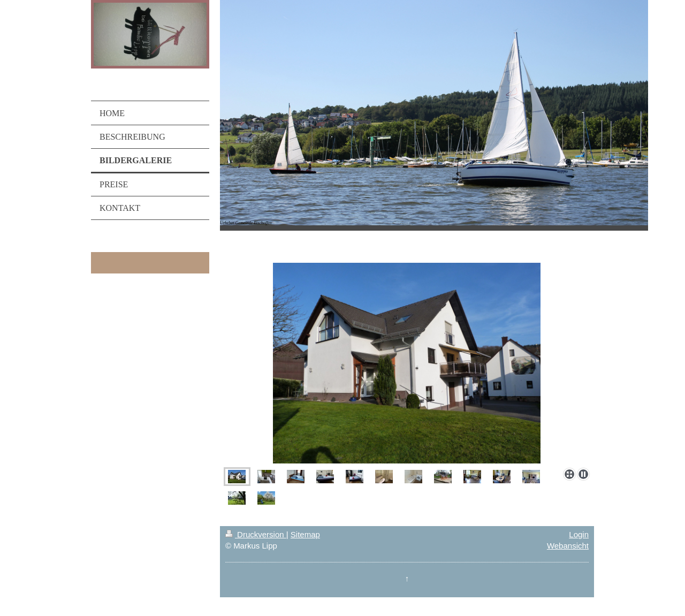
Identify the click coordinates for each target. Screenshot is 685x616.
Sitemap (305, 534)
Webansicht (568, 546)
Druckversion (256, 534)
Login (579, 534)
